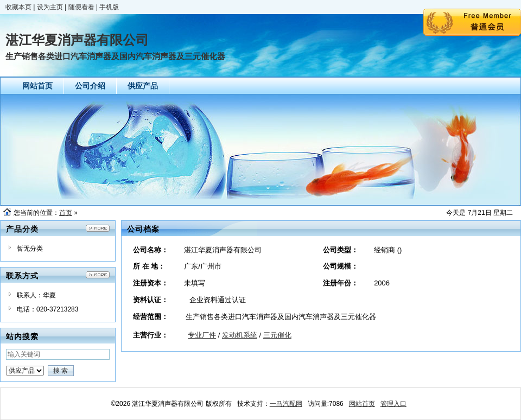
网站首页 (362, 404)
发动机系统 (240, 335)
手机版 (109, 7)
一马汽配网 (286, 404)
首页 (66, 213)
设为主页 (50, 7)
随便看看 (81, 7)
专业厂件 (202, 335)
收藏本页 (18, 7)
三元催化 (277, 335)
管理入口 (393, 404)
